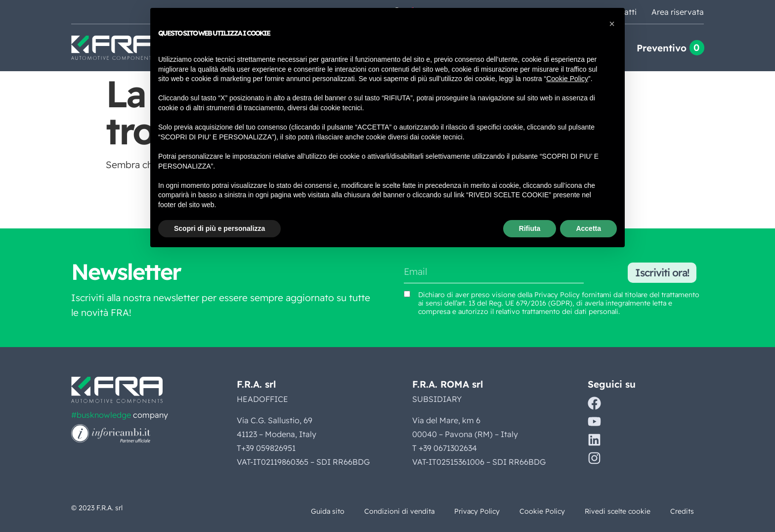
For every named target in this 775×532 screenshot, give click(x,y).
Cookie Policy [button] (567, 79)
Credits (682, 511)
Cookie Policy (542, 511)
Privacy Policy (477, 511)
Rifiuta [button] (530, 228)
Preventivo (662, 48)
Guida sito (328, 511)
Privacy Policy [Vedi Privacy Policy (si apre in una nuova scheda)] (557, 295)
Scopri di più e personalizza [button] (219, 228)
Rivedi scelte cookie (618, 511)
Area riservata (678, 12)
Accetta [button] (588, 228)
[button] (612, 24)
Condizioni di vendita (399, 511)
